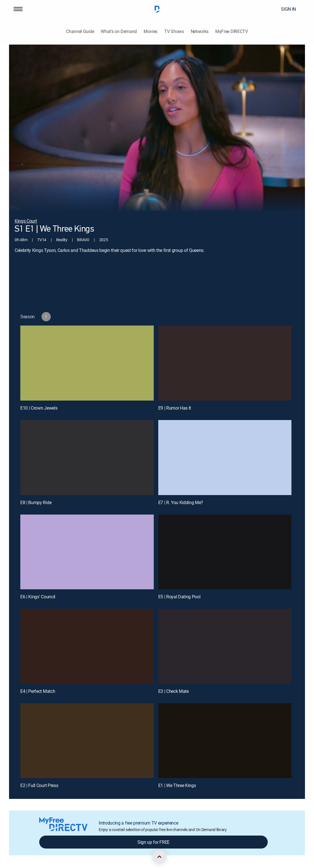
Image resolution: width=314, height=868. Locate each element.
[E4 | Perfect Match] (87, 646)
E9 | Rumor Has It (175, 408)
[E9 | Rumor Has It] (225, 363)
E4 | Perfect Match (38, 691)
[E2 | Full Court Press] (87, 741)
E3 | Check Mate (174, 691)
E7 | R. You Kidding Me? (181, 502)
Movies (151, 31)
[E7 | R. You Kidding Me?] (225, 458)
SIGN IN (288, 9)
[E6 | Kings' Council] (87, 552)
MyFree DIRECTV (232, 31)
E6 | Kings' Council (38, 597)
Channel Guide (80, 31)
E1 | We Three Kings (177, 785)
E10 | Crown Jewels (39, 408)
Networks (200, 31)
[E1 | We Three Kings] (225, 741)
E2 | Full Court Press (39, 785)
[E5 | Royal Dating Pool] (225, 552)
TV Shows (174, 31)
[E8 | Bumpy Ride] (87, 458)
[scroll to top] (159, 857)
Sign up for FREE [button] (153, 842)
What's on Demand (119, 31)
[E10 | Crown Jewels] (87, 363)
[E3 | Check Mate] (225, 646)
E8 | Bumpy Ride (36, 502)
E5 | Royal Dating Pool (179, 597)
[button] (18, 9)
